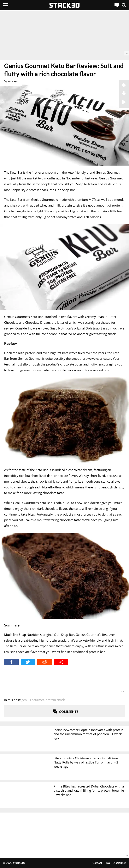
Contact (97, 863)
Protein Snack (55, 700)
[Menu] (6, 5)
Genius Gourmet (108, 172)
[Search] (124, 5)
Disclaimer (119, 863)
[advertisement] (64, 33)
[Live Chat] (117, 5)
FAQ (107, 863)
